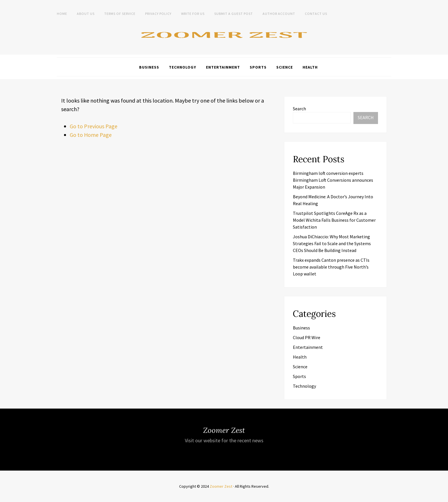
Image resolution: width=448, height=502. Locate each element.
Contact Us (316, 14)
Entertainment (223, 67)
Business (149, 67)
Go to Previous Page (94, 126)
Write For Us (193, 14)
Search (299, 109)
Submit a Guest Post (234, 14)
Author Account (279, 14)
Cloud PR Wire (307, 337)
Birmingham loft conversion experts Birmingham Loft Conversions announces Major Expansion (333, 180)
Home (62, 14)
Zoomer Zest (221, 486)
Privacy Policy (158, 14)
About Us (86, 14)
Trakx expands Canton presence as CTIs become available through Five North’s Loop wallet (331, 267)
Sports (258, 67)
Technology (183, 67)
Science (285, 67)
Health (310, 67)
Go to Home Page (91, 135)
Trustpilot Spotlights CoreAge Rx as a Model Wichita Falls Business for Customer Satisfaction (334, 220)
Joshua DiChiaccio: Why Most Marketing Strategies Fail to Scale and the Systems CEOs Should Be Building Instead (332, 243)
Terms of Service (120, 14)
